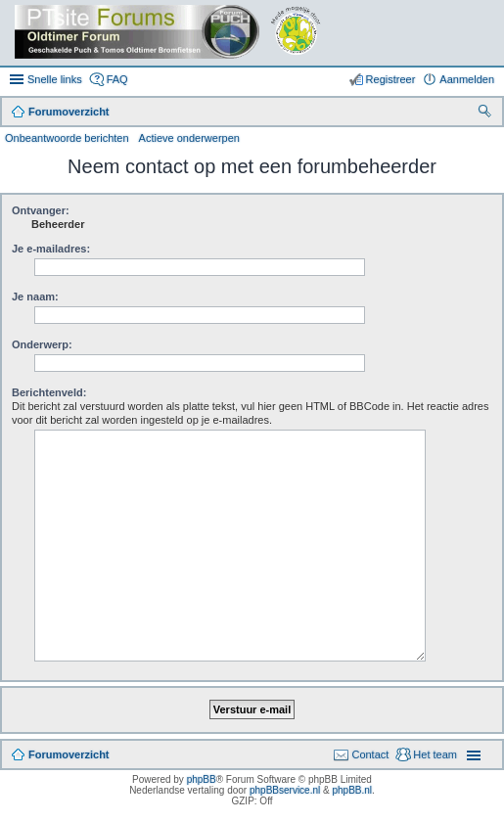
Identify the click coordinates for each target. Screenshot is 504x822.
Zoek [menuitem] (486, 114)
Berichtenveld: (49, 392)
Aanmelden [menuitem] (467, 79)
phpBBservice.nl (285, 790)
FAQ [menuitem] (117, 79)
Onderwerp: (42, 344)
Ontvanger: (41, 210)
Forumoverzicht (69, 754)
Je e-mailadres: (51, 249)
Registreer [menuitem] (391, 79)
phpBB (202, 779)
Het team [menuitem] (435, 754)
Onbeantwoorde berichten (67, 138)
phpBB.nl (352, 790)
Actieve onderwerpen (189, 138)
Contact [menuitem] (370, 754)
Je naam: (35, 297)
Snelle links (55, 79)
